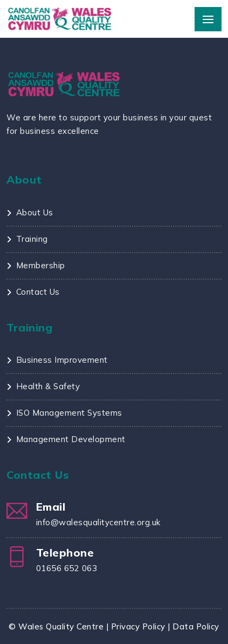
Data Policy (196, 626)
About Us (35, 212)
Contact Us (38, 292)
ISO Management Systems (69, 413)
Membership (41, 265)
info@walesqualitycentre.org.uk (98, 522)
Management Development (71, 439)
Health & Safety (48, 386)
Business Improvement (62, 360)
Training (32, 239)
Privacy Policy (138, 626)
